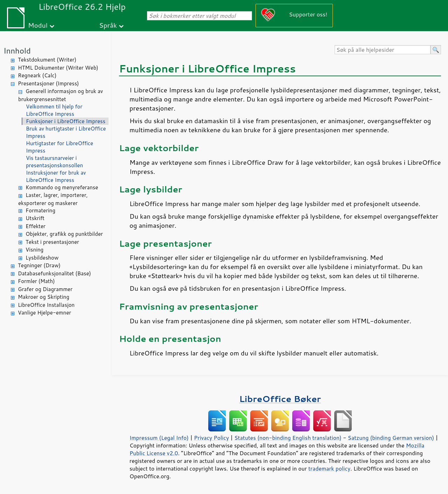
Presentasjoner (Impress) (48, 83)
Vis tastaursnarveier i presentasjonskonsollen (54, 162)
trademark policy (329, 468)
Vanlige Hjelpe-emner (44, 313)
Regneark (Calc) (37, 75)
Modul (38, 25)
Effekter (36, 226)
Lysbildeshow (42, 258)
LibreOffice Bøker (280, 399)
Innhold (17, 51)
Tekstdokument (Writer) (47, 60)
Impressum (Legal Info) (159, 438)
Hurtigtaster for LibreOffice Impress (59, 147)
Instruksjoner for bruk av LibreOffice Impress (56, 176)
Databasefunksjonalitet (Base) (54, 273)
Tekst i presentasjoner (52, 242)
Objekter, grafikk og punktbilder (64, 234)
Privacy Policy (211, 438)
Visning (34, 250)
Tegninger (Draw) (39, 265)
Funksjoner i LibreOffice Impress (66, 121)
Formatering (40, 210)
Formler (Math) (36, 281)
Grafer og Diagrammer (45, 289)
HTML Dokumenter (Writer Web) (58, 68)
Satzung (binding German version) (391, 438)
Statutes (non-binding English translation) (288, 438)
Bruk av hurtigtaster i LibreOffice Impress (66, 132)
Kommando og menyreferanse (62, 187)
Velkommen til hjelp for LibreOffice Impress (54, 110)
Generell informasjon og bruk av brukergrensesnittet (61, 95)
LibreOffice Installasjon (46, 305)
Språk (108, 25)
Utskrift (35, 218)
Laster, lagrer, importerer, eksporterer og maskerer (53, 199)
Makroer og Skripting (44, 297)
